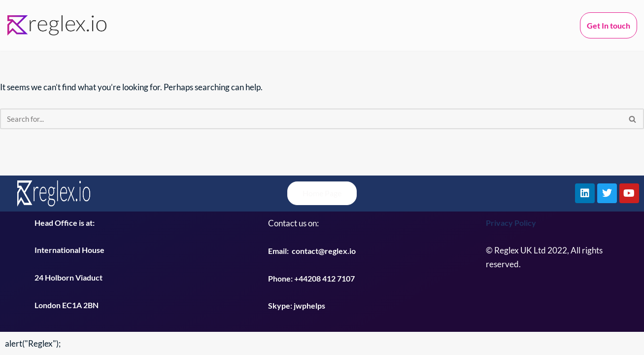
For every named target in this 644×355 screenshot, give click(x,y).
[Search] (311, 119)
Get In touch (609, 25)
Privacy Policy (511, 223)
